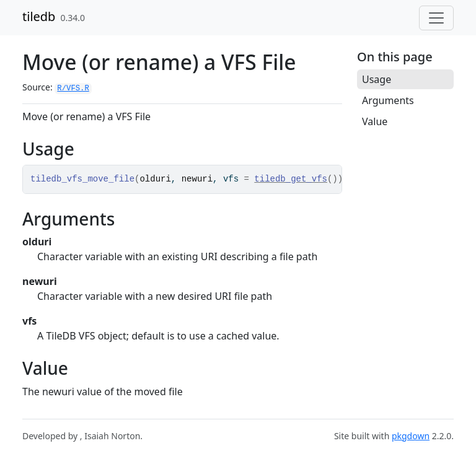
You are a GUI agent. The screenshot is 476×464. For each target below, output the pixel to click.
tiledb (39, 16)
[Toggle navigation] (436, 18)
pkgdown (411, 436)
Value (375, 121)
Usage (377, 79)
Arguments (388, 100)
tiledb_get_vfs (291, 179)
